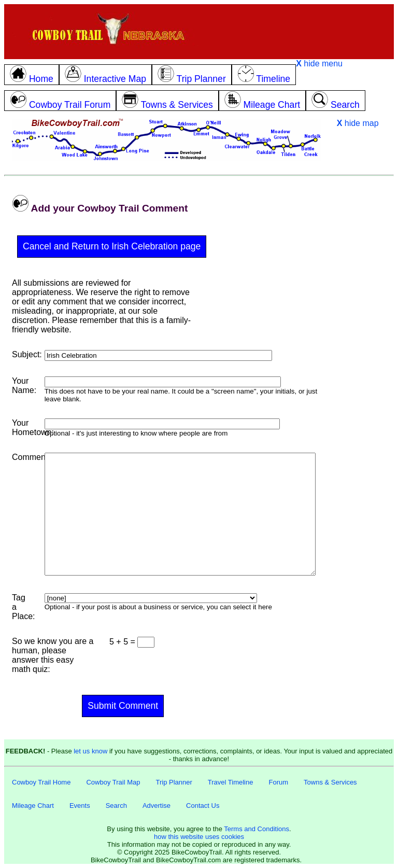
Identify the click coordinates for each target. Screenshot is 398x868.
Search (116, 806)
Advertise (157, 806)
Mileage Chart (33, 806)
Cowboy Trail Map (113, 782)
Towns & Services (330, 782)
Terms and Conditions (257, 829)
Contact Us (203, 806)
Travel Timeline (231, 782)
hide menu (319, 64)
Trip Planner (174, 782)
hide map (358, 123)
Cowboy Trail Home (41, 782)
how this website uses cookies (199, 837)
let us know (90, 751)
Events (80, 806)
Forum (278, 782)
